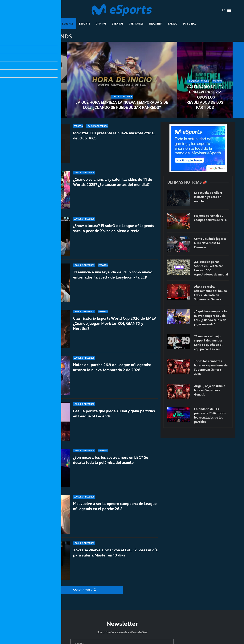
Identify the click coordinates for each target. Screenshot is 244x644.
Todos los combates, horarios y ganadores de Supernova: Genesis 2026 (211, 367)
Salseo (173, 24)
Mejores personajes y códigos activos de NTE (210, 218)
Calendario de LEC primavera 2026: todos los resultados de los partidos (205, 97)
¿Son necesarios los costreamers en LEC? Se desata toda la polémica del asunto (111, 460)
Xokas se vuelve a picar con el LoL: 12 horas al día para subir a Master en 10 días (115, 553)
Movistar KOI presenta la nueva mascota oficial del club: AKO (114, 136)
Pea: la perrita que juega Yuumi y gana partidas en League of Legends (114, 414)
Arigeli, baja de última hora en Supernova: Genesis (210, 390)
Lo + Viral (189, 24)
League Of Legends (61, 24)
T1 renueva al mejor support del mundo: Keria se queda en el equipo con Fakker (39, 97)
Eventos (118, 24)
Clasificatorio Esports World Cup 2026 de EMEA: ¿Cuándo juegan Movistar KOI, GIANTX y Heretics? (115, 323)
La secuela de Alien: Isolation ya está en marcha (208, 197)
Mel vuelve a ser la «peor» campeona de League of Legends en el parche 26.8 (115, 506)
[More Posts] (85, 590)
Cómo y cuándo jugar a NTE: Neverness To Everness (210, 243)
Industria (156, 24)
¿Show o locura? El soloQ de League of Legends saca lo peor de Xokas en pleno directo (114, 228)
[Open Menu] (229, 10)
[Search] (224, 10)
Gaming (101, 24)
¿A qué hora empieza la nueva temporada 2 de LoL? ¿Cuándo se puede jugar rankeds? (122, 105)
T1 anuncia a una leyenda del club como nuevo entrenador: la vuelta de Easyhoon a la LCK (113, 275)
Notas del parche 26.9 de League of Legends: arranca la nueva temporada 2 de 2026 (112, 367)
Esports (85, 24)
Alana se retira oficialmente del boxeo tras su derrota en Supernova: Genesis (210, 293)
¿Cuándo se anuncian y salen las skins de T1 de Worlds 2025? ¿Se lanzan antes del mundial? (113, 182)
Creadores (136, 24)
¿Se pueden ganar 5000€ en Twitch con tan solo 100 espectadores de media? (211, 268)
